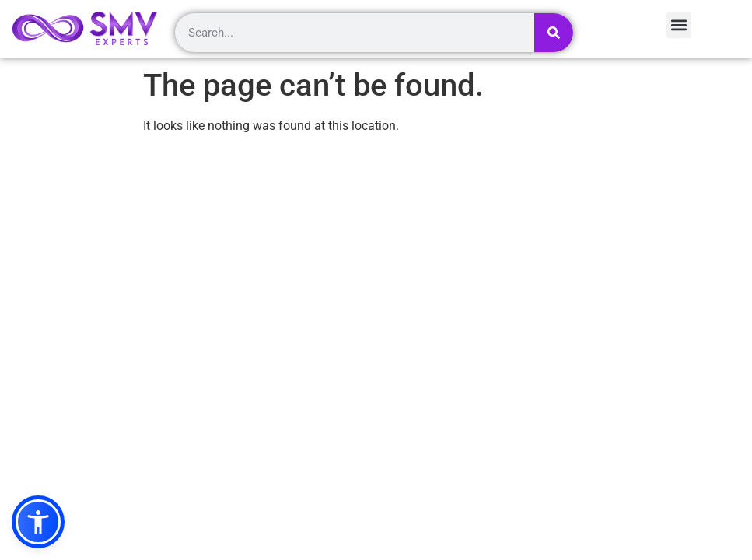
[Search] (554, 33)
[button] (38, 522)
